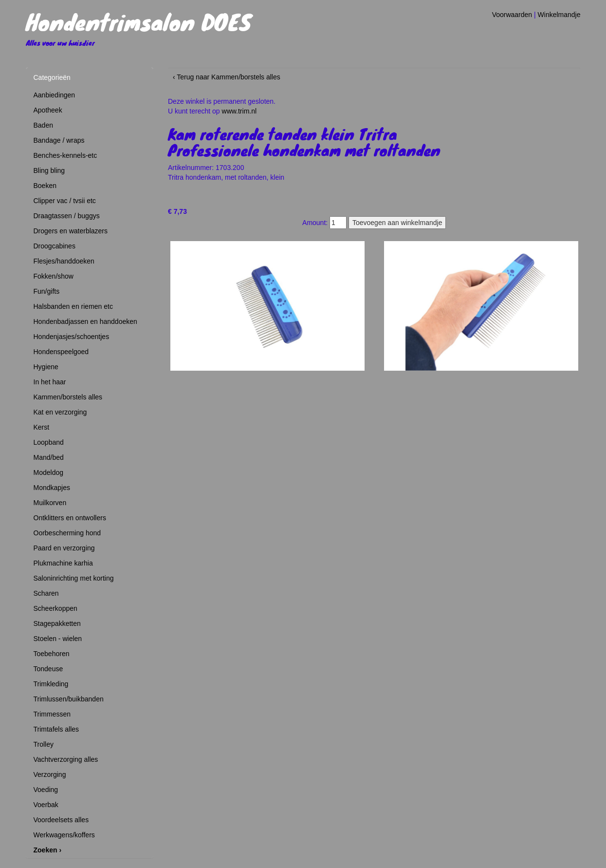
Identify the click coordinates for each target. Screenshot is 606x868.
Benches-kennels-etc (65, 155)
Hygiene (46, 367)
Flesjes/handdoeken (64, 261)
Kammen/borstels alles (68, 397)
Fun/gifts (47, 291)
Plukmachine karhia (63, 563)
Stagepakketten (57, 623)
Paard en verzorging (64, 548)
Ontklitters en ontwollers (70, 518)
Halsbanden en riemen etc (73, 306)
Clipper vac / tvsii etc (65, 201)
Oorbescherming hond (67, 533)
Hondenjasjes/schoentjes (72, 337)
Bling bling (49, 170)
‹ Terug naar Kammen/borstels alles (227, 77)
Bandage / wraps (59, 140)
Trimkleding (51, 684)
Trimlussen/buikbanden (69, 699)
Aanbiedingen (55, 95)
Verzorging (50, 774)
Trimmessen (52, 714)
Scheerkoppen (55, 608)
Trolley (44, 744)
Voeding (46, 790)
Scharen (46, 593)
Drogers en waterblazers (71, 231)
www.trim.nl (239, 111)
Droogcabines (55, 246)
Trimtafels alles (56, 729)
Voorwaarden (512, 15)
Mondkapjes (52, 488)
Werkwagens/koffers (64, 835)
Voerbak (46, 805)
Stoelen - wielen (58, 639)
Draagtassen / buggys (67, 216)
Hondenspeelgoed (61, 352)
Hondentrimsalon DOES (138, 21)
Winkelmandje (559, 15)
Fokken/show (54, 276)
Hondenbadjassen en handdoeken (85, 321)
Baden (43, 125)
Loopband (49, 442)
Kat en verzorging (60, 412)
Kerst (42, 427)
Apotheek (48, 110)
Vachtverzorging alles (66, 759)
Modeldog (49, 472)
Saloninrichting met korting (74, 578)
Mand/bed (49, 457)
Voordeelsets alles (61, 820)
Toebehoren (52, 654)
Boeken (45, 186)
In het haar (50, 382)
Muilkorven (50, 503)
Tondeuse (48, 669)
